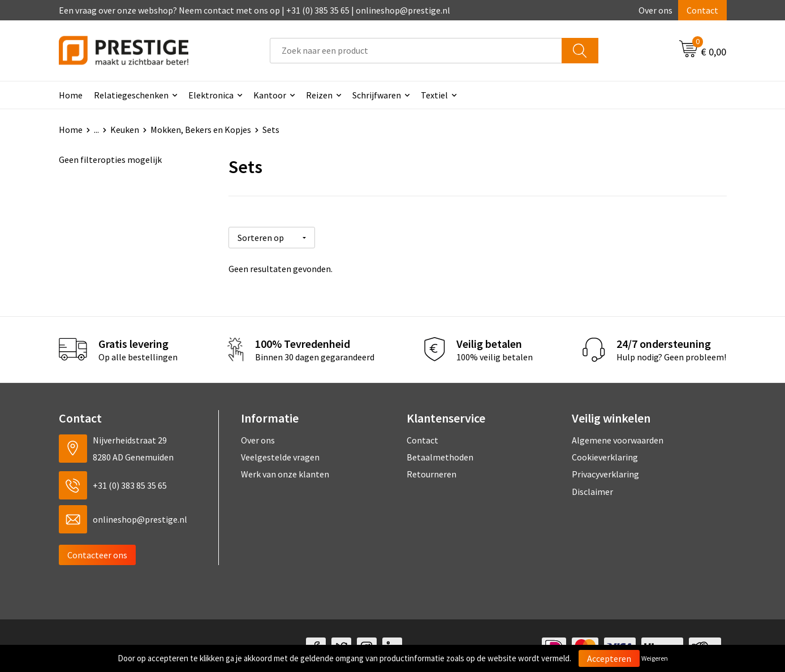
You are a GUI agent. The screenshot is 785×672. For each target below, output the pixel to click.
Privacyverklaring (605, 471)
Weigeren (655, 658)
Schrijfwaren (377, 95)
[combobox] (416, 51)
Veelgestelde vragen (280, 454)
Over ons (655, 10)
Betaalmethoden (440, 454)
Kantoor (270, 95)
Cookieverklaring (605, 454)
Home (71, 95)
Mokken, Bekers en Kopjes (201, 130)
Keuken (125, 130)
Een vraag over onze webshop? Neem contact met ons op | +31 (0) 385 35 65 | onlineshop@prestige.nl (255, 10)
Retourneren (432, 471)
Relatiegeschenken (131, 95)
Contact (702, 10)
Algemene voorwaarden (618, 436)
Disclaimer (592, 488)
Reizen (319, 95)
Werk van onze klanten (285, 471)
